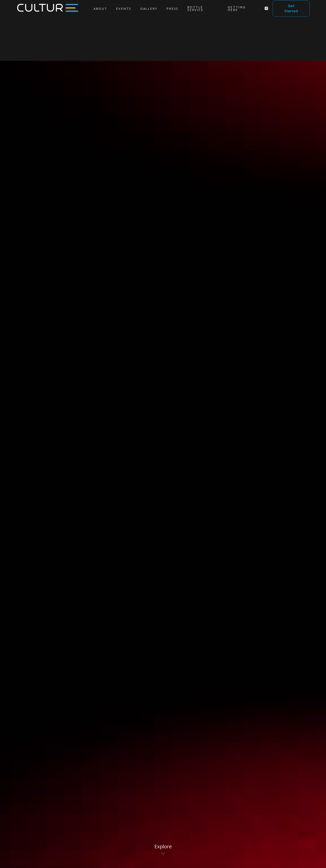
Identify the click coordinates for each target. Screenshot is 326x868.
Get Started (291, 8)
